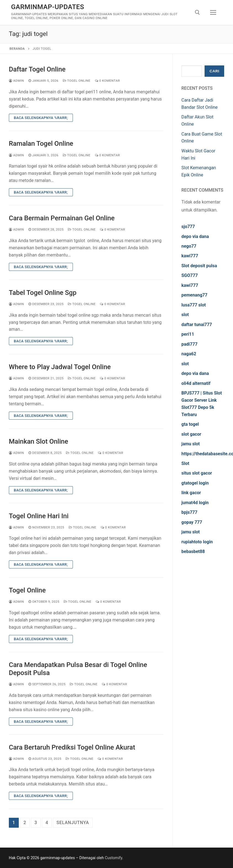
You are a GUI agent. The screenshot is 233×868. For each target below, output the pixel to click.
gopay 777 (192, 522)
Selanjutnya (73, 823)
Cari (214, 71)
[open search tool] (197, 12)
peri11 (188, 334)
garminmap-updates (48, 7)
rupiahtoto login (197, 542)
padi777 (189, 344)
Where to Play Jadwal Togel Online (60, 367)
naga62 (189, 354)
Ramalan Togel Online (41, 144)
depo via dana (195, 236)
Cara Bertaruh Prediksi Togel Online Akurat (72, 747)
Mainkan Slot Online (39, 441)
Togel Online (77, 81)
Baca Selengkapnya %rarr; (41, 118)
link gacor (191, 493)
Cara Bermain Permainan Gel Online (62, 218)
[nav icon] (213, 12)
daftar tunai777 (197, 325)
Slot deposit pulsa (199, 266)
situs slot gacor (197, 473)
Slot (185, 463)
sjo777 (188, 227)
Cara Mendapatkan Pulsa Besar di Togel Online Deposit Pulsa (78, 669)
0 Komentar (108, 81)
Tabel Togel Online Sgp (43, 293)
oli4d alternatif (196, 383)
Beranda (17, 49)
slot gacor (191, 434)
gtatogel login (195, 483)
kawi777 (190, 256)
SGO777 (190, 275)
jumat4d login (195, 503)
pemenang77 (194, 295)
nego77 (189, 246)
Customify (114, 858)
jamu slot (190, 444)
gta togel (190, 424)
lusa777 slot (194, 305)
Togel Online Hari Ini (39, 516)
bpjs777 (189, 512)
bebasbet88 (193, 551)
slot (185, 315)
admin (16, 81)
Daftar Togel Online (37, 69)
